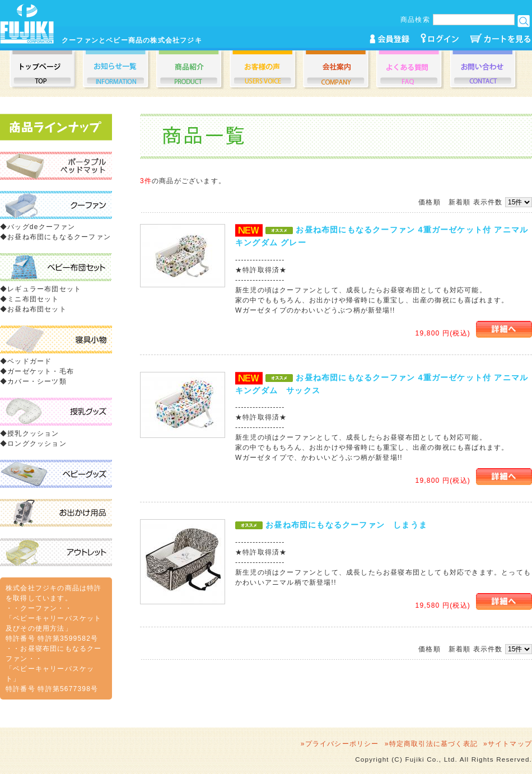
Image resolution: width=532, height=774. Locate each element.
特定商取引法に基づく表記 (433, 744)
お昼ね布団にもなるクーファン (59, 237)
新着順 (460, 202)
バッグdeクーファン (41, 227)
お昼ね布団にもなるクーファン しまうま (346, 525)
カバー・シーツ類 (37, 381)
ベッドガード (29, 361)
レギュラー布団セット (44, 289)
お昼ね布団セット (37, 309)
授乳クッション (33, 433)
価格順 (430, 202)
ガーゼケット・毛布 (41, 371)
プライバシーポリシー (342, 744)
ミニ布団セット (33, 299)
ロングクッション (37, 444)
